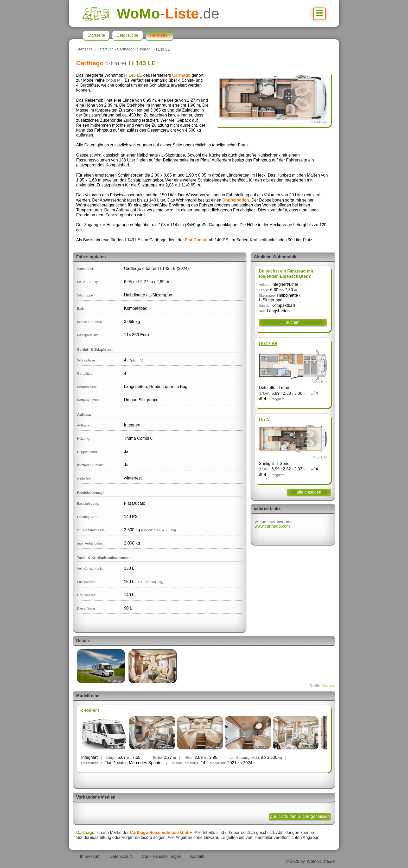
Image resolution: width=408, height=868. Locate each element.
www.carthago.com (272, 526)
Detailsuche (127, 35)
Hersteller (105, 49)
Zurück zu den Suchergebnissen (300, 816)
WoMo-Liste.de (321, 861)
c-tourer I (144, 49)
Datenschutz (121, 856)
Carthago (125, 49)
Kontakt (197, 856)
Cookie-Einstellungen (161, 856)
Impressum (90, 856)
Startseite (84, 49)
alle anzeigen (309, 492)
